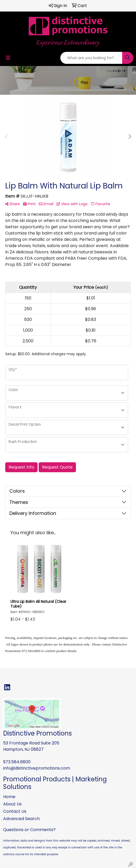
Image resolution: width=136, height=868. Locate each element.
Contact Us (15, 811)
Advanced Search (21, 819)
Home (9, 797)
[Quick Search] (91, 58)
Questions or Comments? (29, 830)
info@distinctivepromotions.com (37, 768)
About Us (12, 804)
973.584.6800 (17, 762)
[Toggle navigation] (8, 58)
